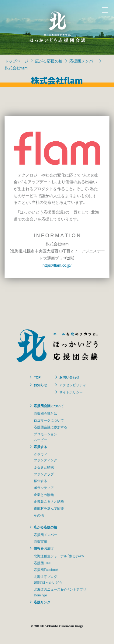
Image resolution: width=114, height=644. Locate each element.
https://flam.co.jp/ (57, 265)
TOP (37, 377)
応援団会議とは (45, 413)
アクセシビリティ (73, 385)
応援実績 (40, 541)
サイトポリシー (71, 392)
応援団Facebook (46, 569)
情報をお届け (44, 548)
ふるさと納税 (44, 467)
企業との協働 (44, 494)
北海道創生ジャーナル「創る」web (59, 556)
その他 (39, 515)
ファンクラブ (44, 474)
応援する (40, 447)
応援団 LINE (43, 563)
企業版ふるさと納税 (49, 501)
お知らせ (40, 385)
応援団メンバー (83, 61)
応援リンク (42, 602)
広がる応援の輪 (49, 61)
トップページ (16, 61)
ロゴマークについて (49, 420)
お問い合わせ (69, 377)
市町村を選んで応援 (49, 508)
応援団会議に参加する (50, 427)
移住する (40, 480)
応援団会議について (49, 406)
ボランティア (44, 487)
